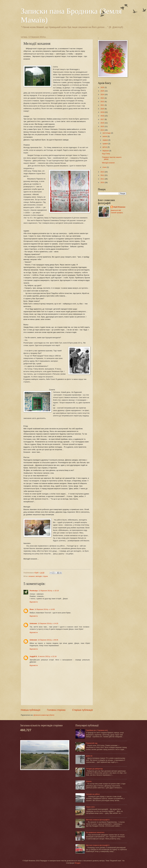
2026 (103, 87)
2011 (103, 179)
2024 (103, 94)
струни (45, 576)
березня (106, 151)
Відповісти (34, 602)
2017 (103, 119)
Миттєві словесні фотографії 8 (98, 820)
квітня (105, 147)
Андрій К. (34, 656)
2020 (103, 109)
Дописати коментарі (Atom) (44, 715)
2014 (103, 130)
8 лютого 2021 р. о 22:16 (47, 656)
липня (105, 136)
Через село (90, 807)
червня (105, 140)
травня (105, 144)
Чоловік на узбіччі (93, 794)
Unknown (33, 623)
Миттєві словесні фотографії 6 (98, 845)
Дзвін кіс (89, 756)
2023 (103, 98)
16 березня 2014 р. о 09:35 (48, 640)
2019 (103, 112)
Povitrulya (34, 591)
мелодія (39, 576)
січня (105, 167)
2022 (103, 102)
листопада (107, 133)
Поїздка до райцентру (94, 769)
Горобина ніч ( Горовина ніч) (97, 730)
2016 (103, 123)
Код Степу (106, 154)
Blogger (78, 863)
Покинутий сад (92, 743)
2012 (103, 175)
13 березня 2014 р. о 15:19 (49, 591)
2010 (103, 182)
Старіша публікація (83, 710)
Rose (32, 609)
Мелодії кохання (108, 163)
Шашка (89, 781)
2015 (103, 126)
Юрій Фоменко (119, 207)
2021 (103, 105)
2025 (103, 91)
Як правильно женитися (95, 832)
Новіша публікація (31, 710)
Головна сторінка (56, 710)
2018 (103, 116)
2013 (103, 172)
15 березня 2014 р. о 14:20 (48, 623)
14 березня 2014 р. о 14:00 (45, 609)
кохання (32, 576)
